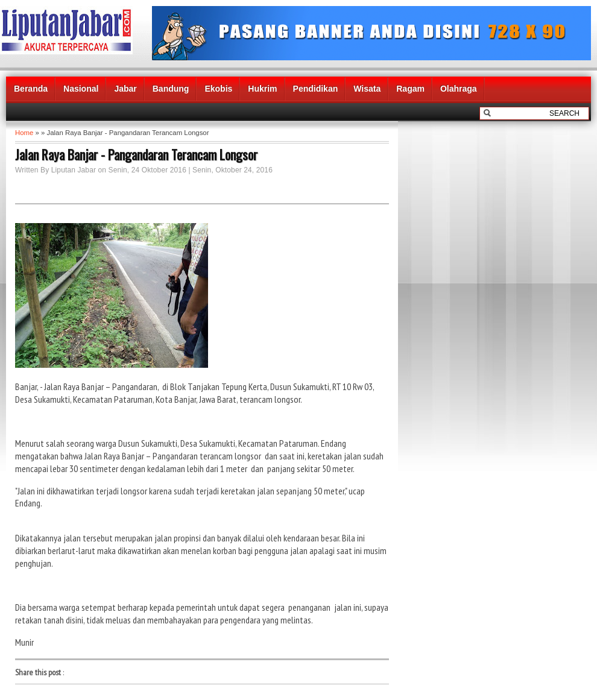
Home (24, 133)
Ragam (410, 89)
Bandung (171, 89)
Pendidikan (316, 89)
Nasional (81, 89)
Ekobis (218, 89)
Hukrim (262, 89)
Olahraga (459, 89)
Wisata (367, 89)
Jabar (125, 89)
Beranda (31, 89)
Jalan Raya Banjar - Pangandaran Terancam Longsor (136, 154)
